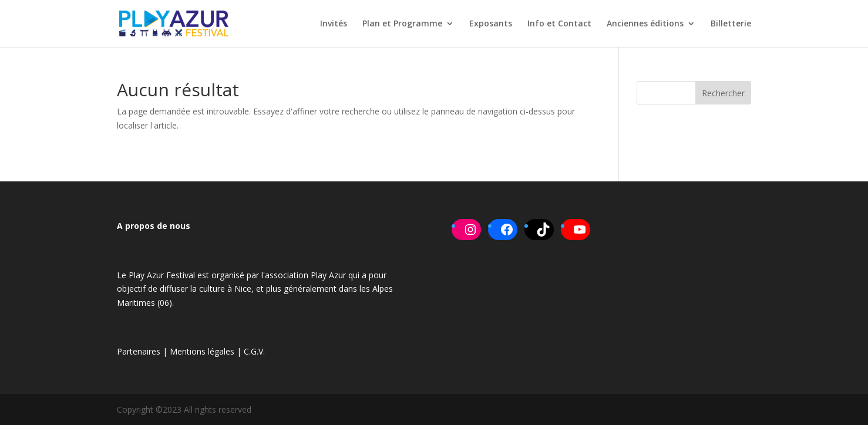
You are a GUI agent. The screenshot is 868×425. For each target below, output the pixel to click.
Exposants (491, 24)
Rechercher (723, 93)
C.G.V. (254, 351)
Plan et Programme (402, 24)
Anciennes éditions (645, 24)
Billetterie (731, 24)
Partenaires (139, 351)
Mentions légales (202, 351)
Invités (334, 24)
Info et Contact (559, 24)
